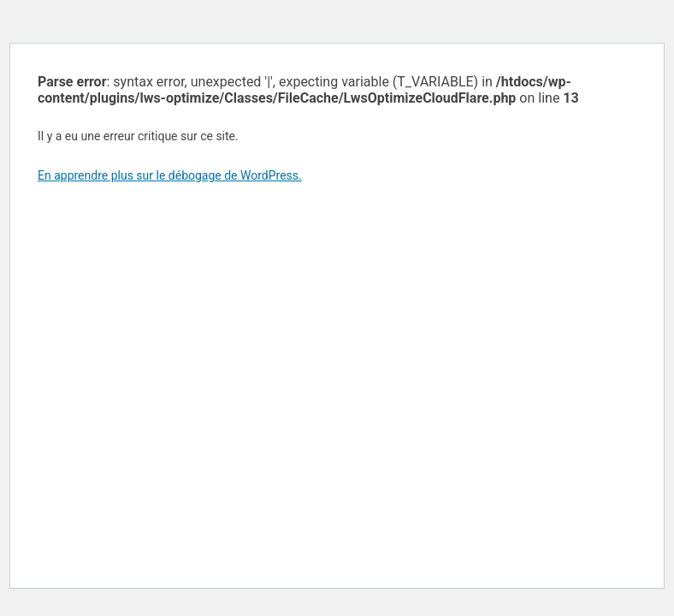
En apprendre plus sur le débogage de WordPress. (170, 175)
